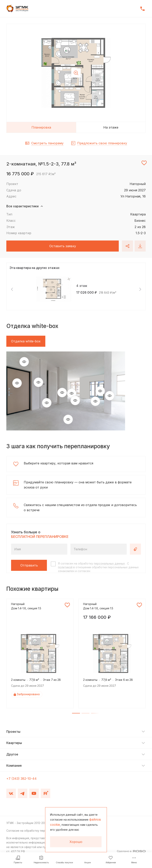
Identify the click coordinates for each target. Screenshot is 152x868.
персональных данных (109, 563)
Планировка (41, 127)
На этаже (111, 127)
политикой (65, 567)
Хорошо (76, 842)
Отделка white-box (26, 341)
